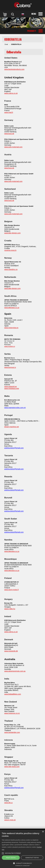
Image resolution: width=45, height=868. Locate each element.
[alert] (22, 849)
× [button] (43, 832)
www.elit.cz (8, 803)
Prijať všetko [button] (11, 858)
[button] (22, 863)
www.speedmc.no (11, 269)
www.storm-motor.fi (11, 590)
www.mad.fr (9, 112)
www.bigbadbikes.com (13, 694)
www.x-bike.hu (10, 609)
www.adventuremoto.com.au (15, 671)
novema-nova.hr (10, 250)
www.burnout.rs (10, 367)
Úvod (6, 44)
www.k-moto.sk (10, 820)
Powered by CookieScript (22, 866)
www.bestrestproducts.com (14, 69)
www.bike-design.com (12, 233)
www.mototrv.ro (10, 346)
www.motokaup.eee (12, 388)
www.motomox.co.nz (12, 713)
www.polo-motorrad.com (13, 147)
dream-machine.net (12, 427)
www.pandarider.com (12, 732)
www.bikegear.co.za (12, 308)
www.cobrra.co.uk (11, 93)
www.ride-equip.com (12, 767)
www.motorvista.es (11, 328)
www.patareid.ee (11, 387)
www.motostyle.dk (11, 651)
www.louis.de (9, 134)
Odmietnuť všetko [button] (32, 858)
